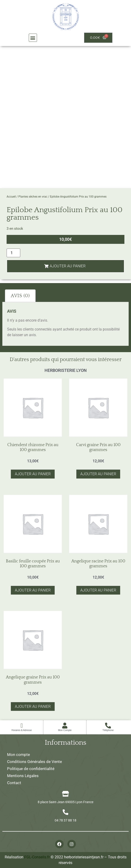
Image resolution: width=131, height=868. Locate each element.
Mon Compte (65, 730)
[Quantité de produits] (13, 253)
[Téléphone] (108, 726)
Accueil (11, 197)
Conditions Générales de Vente (35, 762)
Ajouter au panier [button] (33, 474)
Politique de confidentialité (31, 769)
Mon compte (18, 755)
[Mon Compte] (65, 726)
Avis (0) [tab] (20, 296)
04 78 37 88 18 (65, 820)
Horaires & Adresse (22, 730)
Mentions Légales (23, 776)
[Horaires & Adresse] (22, 726)
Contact (14, 783)
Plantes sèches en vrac (33, 197)
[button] (33, 38)
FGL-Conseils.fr (37, 857)
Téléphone (108, 730)
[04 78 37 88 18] (65, 812)
